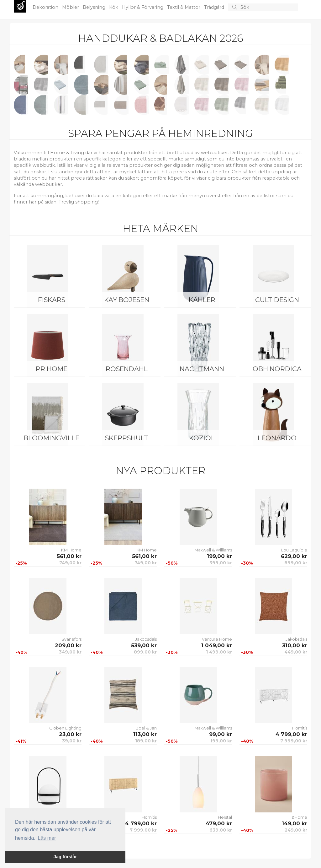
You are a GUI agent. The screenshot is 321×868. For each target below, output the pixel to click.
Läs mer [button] (47, 838)
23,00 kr (70, 734)
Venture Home (217, 639)
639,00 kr (221, 830)
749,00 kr (70, 563)
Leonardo (277, 438)
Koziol (202, 438)
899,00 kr (296, 563)
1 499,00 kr (219, 652)
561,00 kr (69, 556)
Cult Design (277, 300)
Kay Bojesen (127, 300)
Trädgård (215, 7)
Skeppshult (127, 438)
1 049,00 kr (217, 645)
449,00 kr (296, 652)
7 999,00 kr (294, 741)
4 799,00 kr (291, 734)
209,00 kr (68, 645)
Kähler (202, 300)
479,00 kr (219, 823)
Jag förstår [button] (65, 857)
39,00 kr (72, 741)
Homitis (300, 728)
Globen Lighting (65, 728)
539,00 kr (144, 645)
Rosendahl (127, 369)
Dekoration (46, 7)
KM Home (71, 550)
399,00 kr (221, 563)
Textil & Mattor (184, 7)
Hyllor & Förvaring (143, 7)
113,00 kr (145, 734)
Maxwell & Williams (213, 550)
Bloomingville (51, 438)
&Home (299, 817)
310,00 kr (295, 645)
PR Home (52, 369)
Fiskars (52, 300)
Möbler (71, 7)
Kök (114, 7)
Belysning (95, 7)
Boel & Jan (146, 728)
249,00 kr (296, 830)
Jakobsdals (146, 639)
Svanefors (71, 639)
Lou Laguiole (294, 550)
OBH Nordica (277, 369)
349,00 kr (70, 652)
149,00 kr (295, 823)
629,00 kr (294, 556)
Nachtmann (202, 369)
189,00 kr (146, 741)
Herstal (225, 817)
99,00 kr (221, 734)
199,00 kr (219, 556)
